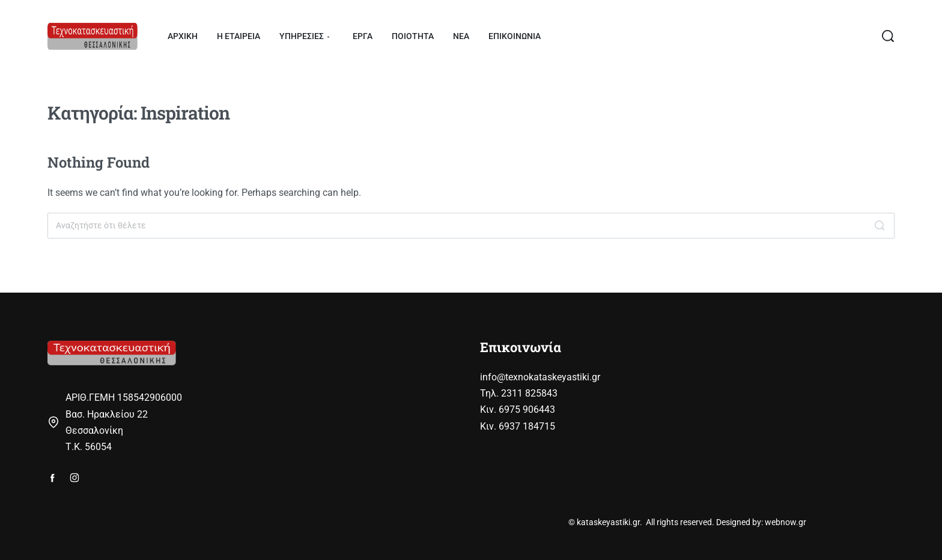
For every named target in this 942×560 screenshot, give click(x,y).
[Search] (880, 226)
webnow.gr (786, 522)
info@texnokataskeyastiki (535, 377)
